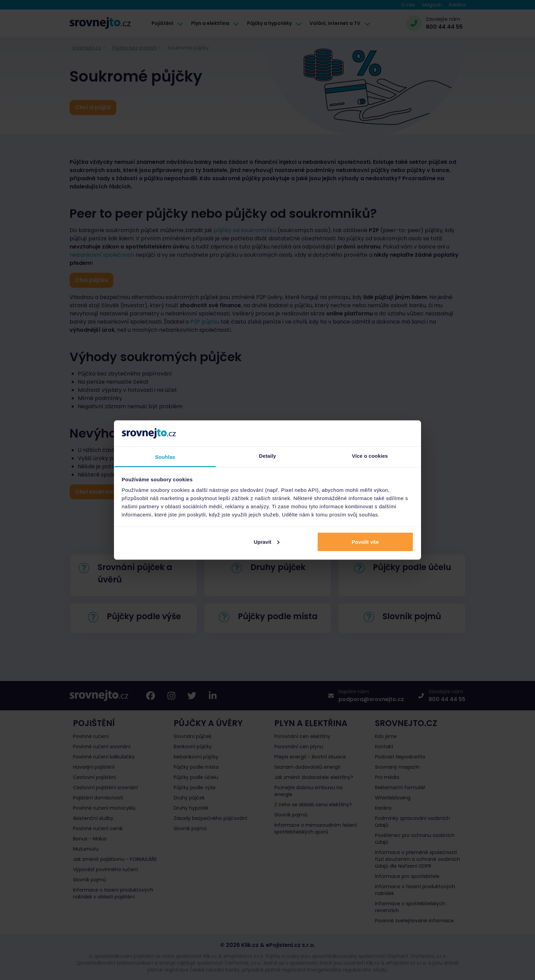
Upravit (267, 542)
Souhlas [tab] (165, 457)
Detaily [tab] (267, 456)
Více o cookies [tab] (370, 456)
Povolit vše (365, 542)
